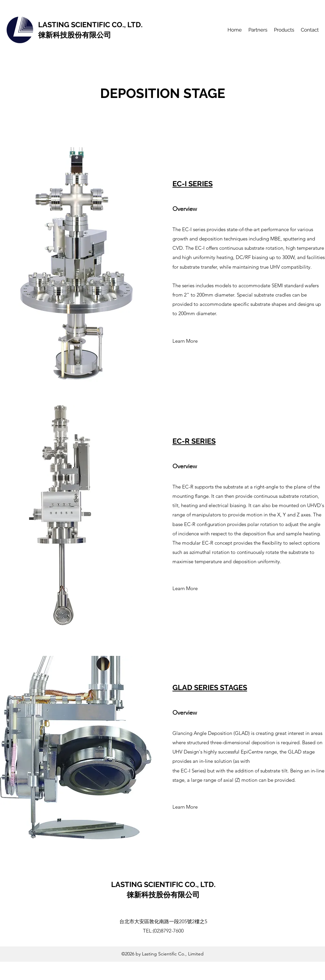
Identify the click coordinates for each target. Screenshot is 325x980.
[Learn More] (185, 341)
